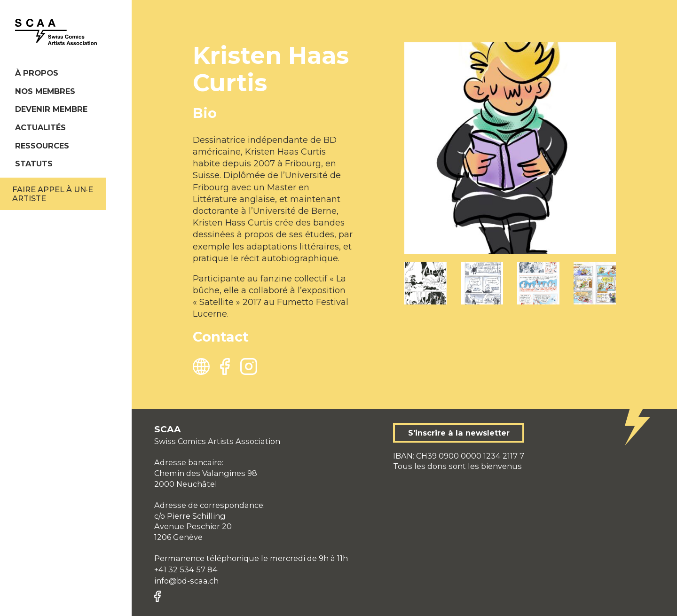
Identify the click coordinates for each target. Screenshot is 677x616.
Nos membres (45, 91)
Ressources (42, 146)
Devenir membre (51, 109)
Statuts (34, 164)
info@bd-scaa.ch (186, 581)
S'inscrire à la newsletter (459, 433)
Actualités (40, 127)
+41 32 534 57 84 (186, 569)
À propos (37, 73)
